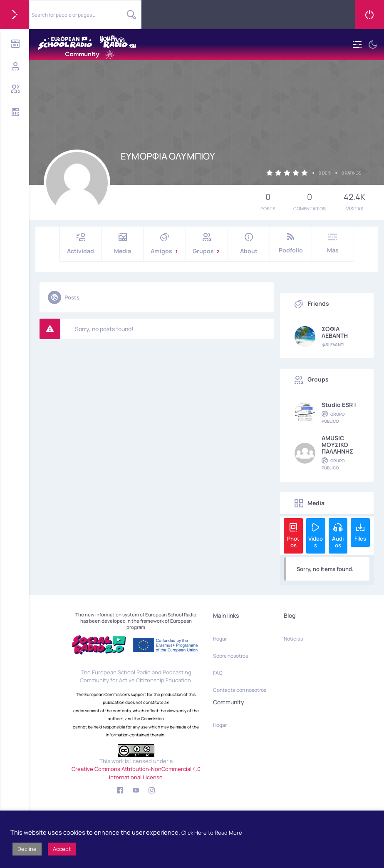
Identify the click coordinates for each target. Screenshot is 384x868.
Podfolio (291, 243)
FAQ (218, 673)
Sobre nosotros (230, 656)
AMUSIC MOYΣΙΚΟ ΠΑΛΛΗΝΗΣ (337, 445)
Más (333, 243)
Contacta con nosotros (240, 690)
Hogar (220, 639)
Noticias (293, 639)
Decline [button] (27, 849)
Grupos (207, 244)
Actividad (81, 244)
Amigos (165, 244)
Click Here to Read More (212, 833)
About (249, 244)
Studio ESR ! (339, 405)
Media (123, 244)
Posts (64, 297)
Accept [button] (62, 849)
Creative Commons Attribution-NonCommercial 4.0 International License (136, 773)
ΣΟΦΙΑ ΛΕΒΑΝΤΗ (335, 332)
